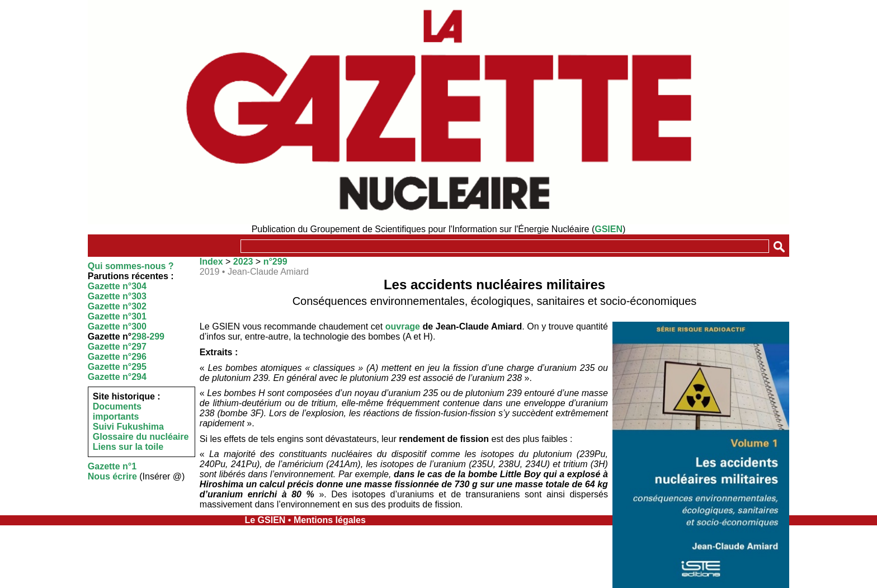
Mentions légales (330, 520)
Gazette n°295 (117, 367)
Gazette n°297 (117, 347)
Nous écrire (112, 476)
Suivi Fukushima (128, 427)
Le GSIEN (265, 520)
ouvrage (403, 326)
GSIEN (609, 229)
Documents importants (117, 411)
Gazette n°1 (112, 466)
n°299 (275, 262)
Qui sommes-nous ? (131, 266)
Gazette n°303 (117, 296)
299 (157, 337)
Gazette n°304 (117, 286)
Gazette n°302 (117, 306)
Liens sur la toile (128, 447)
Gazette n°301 (117, 316)
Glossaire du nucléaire (141, 437)
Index (211, 262)
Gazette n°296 (117, 357)
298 (139, 337)
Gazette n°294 (117, 377)
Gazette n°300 (117, 326)
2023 (243, 262)
